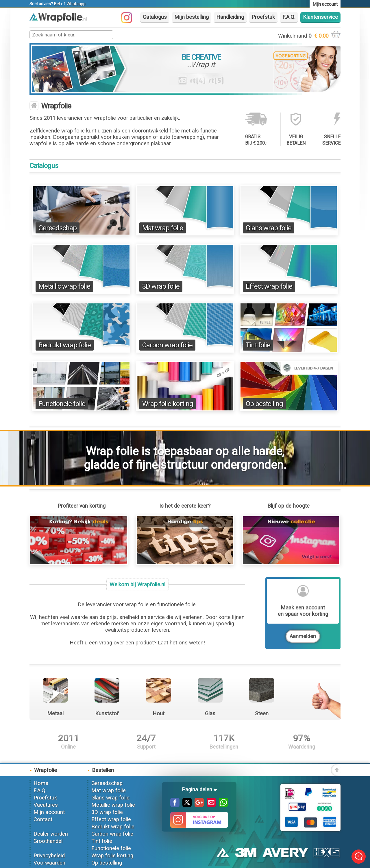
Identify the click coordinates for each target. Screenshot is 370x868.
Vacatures (46, 805)
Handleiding (230, 17)
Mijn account (49, 812)
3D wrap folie (161, 286)
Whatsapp (76, 4)
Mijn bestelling (192, 17)
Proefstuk (263, 17)
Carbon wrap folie (167, 345)
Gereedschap (58, 228)
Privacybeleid (49, 856)
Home (41, 783)
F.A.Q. (289, 17)
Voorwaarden (49, 863)
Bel (57, 4)
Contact (43, 819)
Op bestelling (264, 404)
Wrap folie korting (168, 404)
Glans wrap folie (269, 228)
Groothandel (48, 841)
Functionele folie (62, 404)
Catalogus (155, 17)
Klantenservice (320, 17)
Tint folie (258, 345)
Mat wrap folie (163, 228)
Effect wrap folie (269, 286)
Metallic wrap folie (64, 286)
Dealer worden (51, 834)
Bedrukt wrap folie (65, 345)
